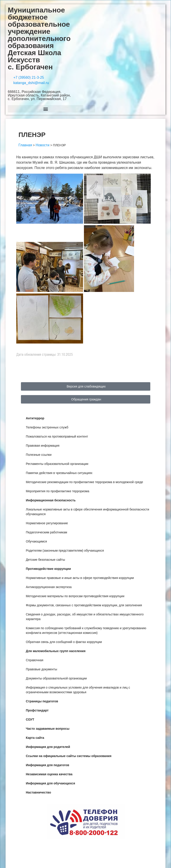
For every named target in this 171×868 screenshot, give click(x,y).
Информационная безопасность (51, 500)
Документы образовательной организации (56, 678)
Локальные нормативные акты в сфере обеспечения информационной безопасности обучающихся (88, 512)
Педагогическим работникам (46, 532)
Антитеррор (35, 418)
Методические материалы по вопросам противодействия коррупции (75, 596)
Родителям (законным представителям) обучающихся (65, 551)
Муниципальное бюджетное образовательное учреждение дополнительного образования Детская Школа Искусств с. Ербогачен (39, 38)
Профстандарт (37, 710)
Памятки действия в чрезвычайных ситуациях (59, 473)
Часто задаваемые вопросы (48, 729)
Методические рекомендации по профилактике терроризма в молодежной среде (84, 482)
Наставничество (38, 792)
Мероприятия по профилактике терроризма (58, 491)
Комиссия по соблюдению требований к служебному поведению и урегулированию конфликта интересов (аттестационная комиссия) (86, 630)
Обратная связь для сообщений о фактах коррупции (64, 642)
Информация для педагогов (48, 765)
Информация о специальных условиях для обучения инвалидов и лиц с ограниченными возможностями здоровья (78, 690)
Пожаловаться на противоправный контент (57, 436)
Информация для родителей (48, 747)
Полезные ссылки (39, 455)
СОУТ (30, 719)
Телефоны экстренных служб (47, 427)
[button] (46, 109)
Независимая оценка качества (49, 774)
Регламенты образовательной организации (57, 464)
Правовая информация (43, 446)
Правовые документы (42, 669)
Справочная (35, 660)
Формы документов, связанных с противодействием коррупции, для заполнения (84, 605)
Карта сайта (35, 738)
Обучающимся (36, 541)
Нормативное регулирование (47, 523)
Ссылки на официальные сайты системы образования (69, 756)
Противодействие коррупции (48, 569)
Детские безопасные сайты (45, 560)
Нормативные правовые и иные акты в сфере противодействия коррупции (80, 578)
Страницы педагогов (42, 701)
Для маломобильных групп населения (56, 651)
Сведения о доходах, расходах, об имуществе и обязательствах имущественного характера (85, 617)
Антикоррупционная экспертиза (49, 587)
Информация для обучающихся (50, 783)
